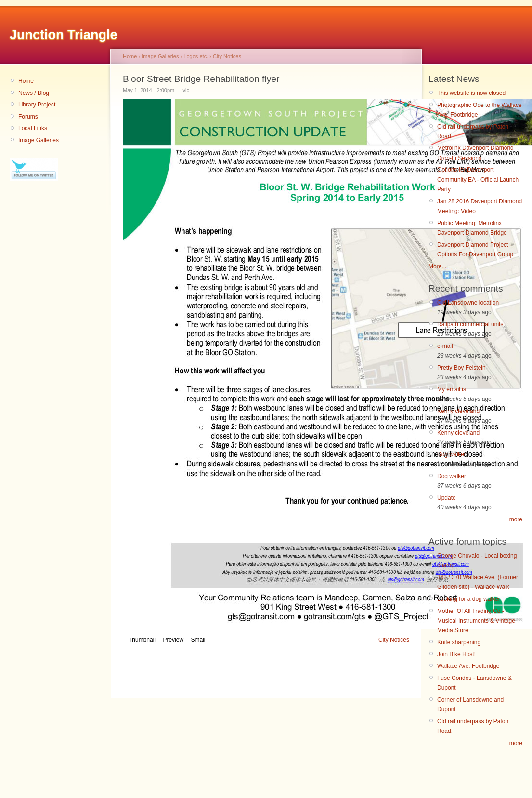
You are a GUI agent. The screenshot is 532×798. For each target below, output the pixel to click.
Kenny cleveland (458, 411)
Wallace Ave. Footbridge (468, 666)
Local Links (33, 128)
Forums (28, 117)
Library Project (37, 105)
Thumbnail (142, 640)
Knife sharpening (459, 642)
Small (198, 640)
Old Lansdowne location (468, 303)
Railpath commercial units (470, 324)
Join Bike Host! (456, 654)
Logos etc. (196, 56)
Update (447, 498)
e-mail (445, 346)
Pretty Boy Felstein (461, 368)
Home (26, 81)
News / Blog (34, 93)
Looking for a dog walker (469, 599)
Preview (173, 640)
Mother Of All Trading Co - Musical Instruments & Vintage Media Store (476, 621)
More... (437, 266)
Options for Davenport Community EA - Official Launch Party (478, 180)
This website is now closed (471, 93)
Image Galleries (39, 140)
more (516, 519)
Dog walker (452, 454)
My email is (452, 389)
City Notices (227, 56)
